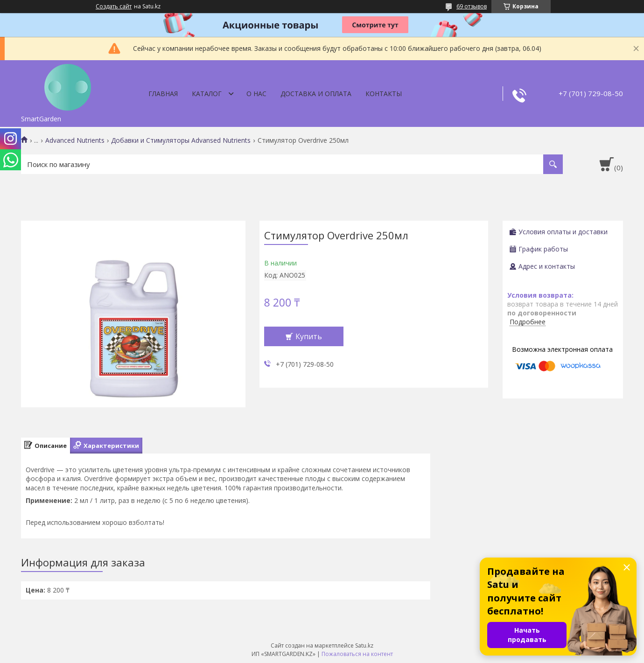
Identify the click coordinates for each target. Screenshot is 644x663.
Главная (163, 94)
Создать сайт (114, 7)
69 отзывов (472, 6)
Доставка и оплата (316, 94)
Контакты (384, 94)
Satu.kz (364, 646)
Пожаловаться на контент (357, 654)
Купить (309, 336)
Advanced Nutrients (75, 140)
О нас (256, 94)
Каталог (207, 94)
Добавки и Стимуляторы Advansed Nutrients (181, 140)
